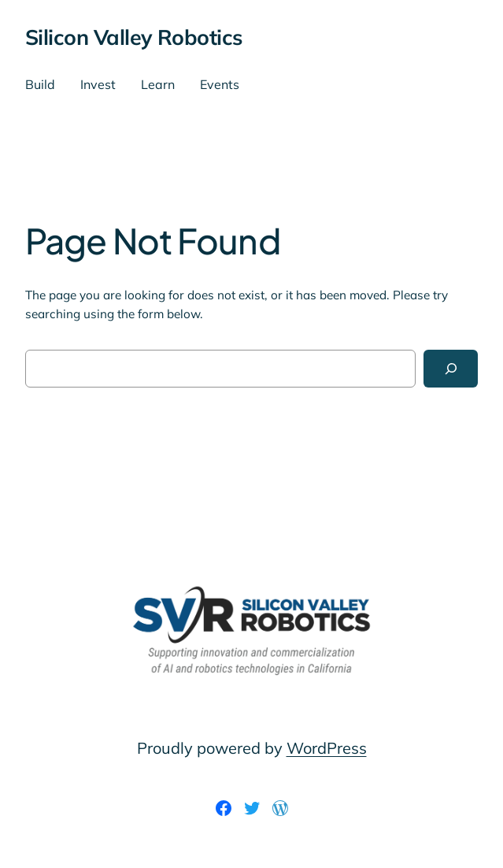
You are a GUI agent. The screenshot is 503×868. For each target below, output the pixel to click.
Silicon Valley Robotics (134, 37)
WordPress (327, 748)
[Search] (451, 369)
